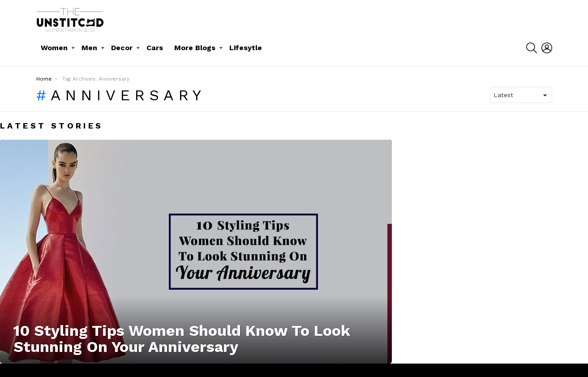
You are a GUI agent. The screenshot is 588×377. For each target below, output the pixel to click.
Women (54, 48)
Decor (122, 48)
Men (89, 48)
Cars (155, 48)
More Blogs (195, 48)
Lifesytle (246, 48)
